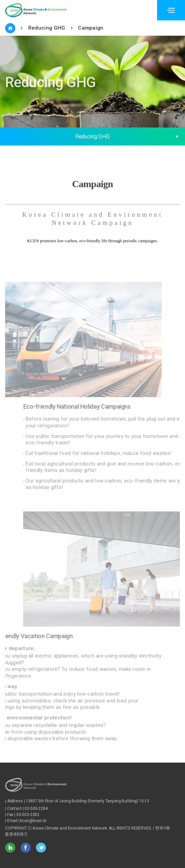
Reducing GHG (47, 28)
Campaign (91, 28)
